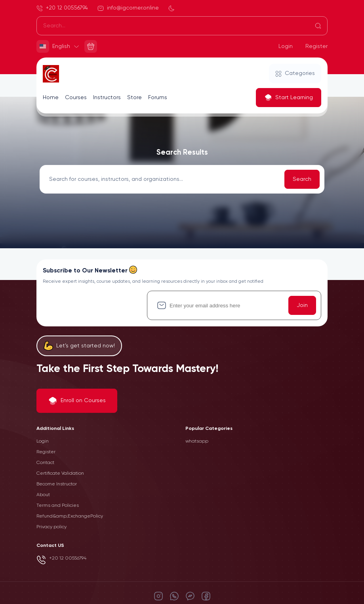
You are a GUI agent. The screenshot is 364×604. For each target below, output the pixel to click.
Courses (76, 98)
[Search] (182, 26)
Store (134, 98)
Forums (158, 98)
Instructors (107, 98)
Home (51, 98)
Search (302, 179)
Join (302, 305)
